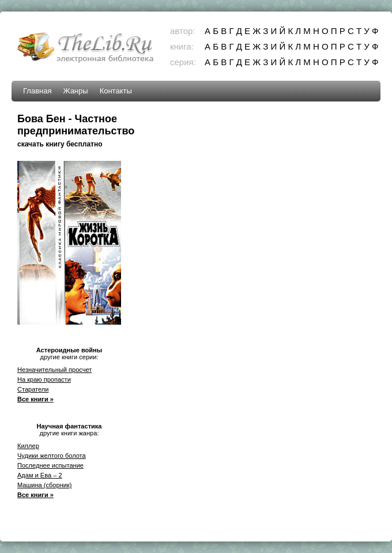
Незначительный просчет (54, 370)
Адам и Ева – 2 (40, 475)
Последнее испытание (50, 465)
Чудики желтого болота (52, 456)
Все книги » (35, 399)
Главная (37, 91)
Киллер (28, 446)
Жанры (75, 91)
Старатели (33, 389)
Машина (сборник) (44, 485)
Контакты (116, 91)
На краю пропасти (44, 379)
